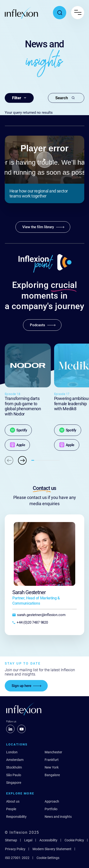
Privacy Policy (15, 849)
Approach (52, 801)
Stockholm (14, 767)
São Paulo (14, 775)
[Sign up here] (26, 686)
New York (52, 767)
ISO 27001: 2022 (17, 858)
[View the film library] (43, 227)
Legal (28, 840)
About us (13, 801)
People (11, 809)
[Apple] (17, 445)
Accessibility (48, 840)
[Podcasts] (42, 325)
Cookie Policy (74, 840)
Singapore (14, 783)
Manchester (53, 752)
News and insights (58, 817)
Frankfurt (52, 760)
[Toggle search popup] (60, 13)
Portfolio (51, 809)
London (12, 752)
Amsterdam (15, 760)
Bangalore (52, 775)
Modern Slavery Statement (52, 849)
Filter (19, 98)
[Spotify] (18, 430)
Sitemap (11, 840)
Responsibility (16, 817)
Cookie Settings (48, 858)
